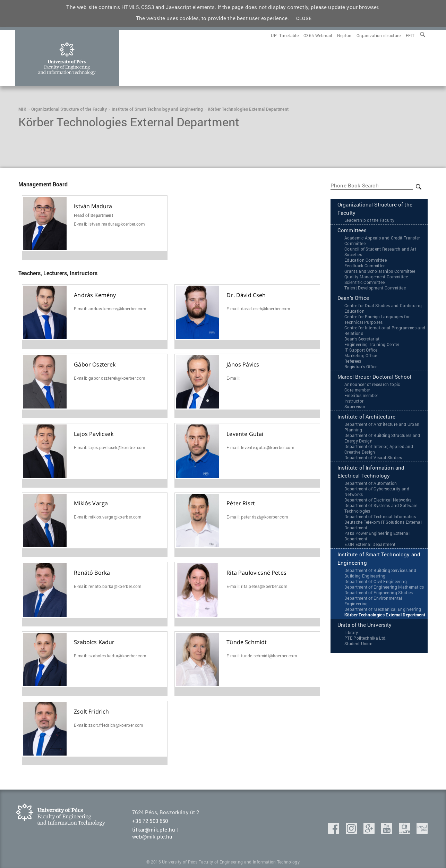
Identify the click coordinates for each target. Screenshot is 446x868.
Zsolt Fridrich (91, 712)
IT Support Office (361, 350)
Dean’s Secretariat (362, 339)
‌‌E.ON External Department (370, 545)
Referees (353, 361)
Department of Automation (371, 484)
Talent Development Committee (375, 288)
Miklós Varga (91, 503)
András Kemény (95, 295)
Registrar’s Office (361, 367)
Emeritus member (361, 396)
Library (351, 633)
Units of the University (365, 626)
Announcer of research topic (372, 385)
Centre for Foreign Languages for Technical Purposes (377, 320)
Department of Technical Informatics (380, 517)
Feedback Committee (365, 266)
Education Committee (366, 260)
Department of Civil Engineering (376, 582)
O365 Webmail (318, 35)
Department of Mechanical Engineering (383, 610)
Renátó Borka (92, 573)
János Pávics (243, 365)
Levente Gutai (245, 434)
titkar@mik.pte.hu (154, 829)
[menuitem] (410, 35)
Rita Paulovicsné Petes (256, 573)
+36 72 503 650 (150, 821)
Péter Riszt (241, 503)
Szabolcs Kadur (94, 642)
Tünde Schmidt (247, 642)
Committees (352, 231)
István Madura (93, 206)
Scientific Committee (364, 283)
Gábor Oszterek (95, 365)
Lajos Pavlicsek (93, 434)
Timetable (289, 35)
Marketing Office (361, 356)
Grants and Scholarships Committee (380, 271)
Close (304, 18)
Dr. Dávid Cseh (246, 295)
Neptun (344, 35)
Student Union (358, 644)
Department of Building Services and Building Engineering (380, 574)
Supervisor (355, 407)
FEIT (410, 35)
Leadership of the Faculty (369, 220)
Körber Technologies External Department (385, 615)
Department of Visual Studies (373, 458)
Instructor (354, 401)
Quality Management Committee (376, 277)
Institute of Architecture (366, 417)
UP (274, 35)
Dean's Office (353, 298)
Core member (357, 390)
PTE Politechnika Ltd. (366, 639)
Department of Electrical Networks (378, 500)
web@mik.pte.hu (152, 836)
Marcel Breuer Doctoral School (375, 377)
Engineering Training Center (372, 345)
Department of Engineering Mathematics (384, 588)
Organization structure (379, 35)
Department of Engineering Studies (379, 593)
